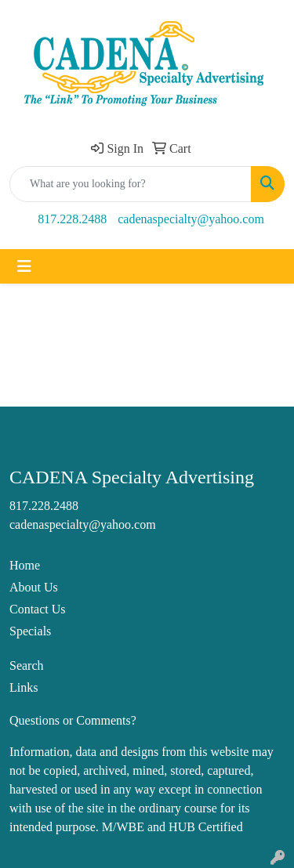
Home (25, 565)
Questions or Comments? (73, 720)
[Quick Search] (131, 184)
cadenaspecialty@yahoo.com (191, 219)
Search (27, 665)
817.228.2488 (72, 219)
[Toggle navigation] (24, 266)
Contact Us (38, 609)
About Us (34, 587)
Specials (30, 631)
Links (24, 687)
